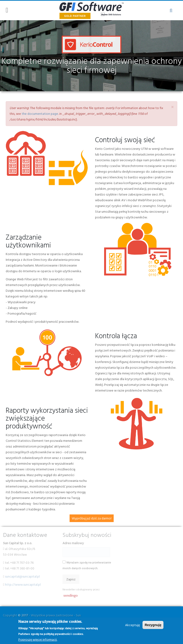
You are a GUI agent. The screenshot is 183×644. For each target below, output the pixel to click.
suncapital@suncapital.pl (20, 576)
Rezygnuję (153, 625)
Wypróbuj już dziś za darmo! (92, 518)
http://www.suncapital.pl (21, 584)
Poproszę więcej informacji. (38, 639)
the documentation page (40, 113)
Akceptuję (132, 625)
